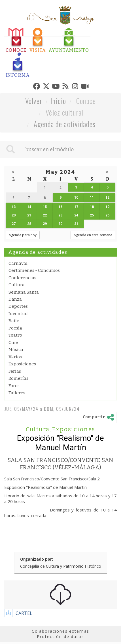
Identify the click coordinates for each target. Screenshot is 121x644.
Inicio (58, 101)
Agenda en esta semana (93, 235)
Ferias (15, 371)
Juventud (18, 314)
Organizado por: (37, 559)
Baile (14, 321)
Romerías (18, 378)
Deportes (18, 306)
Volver (34, 101)
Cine (13, 342)
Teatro (15, 335)
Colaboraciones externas (61, 631)
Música (16, 350)
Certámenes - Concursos (34, 270)
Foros (14, 386)
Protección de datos (60, 637)
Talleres (17, 393)
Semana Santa (24, 292)
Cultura (17, 285)
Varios (15, 357)
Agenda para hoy (23, 235)
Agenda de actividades (65, 124)
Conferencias (22, 278)
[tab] (16, 40)
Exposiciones (22, 364)
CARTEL (24, 613)
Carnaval (18, 263)
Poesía (15, 328)
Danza (15, 299)
